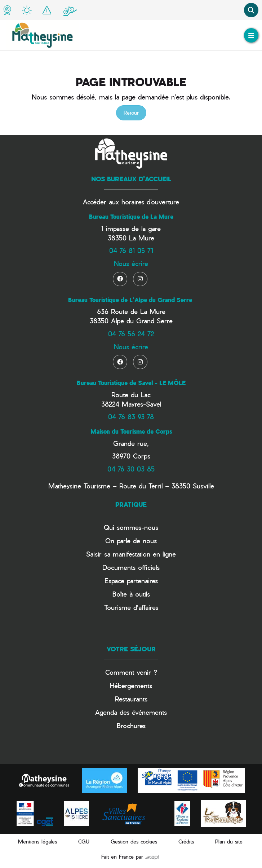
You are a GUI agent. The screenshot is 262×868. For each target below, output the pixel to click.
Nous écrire (131, 263)
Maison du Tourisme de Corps (131, 431)
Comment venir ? (131, 672)
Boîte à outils (131, 594)
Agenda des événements (131, 712)
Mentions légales (37, 842)
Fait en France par (130, 857)
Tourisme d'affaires (131, 607)
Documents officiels (131, 567)
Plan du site (229, 842)
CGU (84, 842)
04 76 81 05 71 (131, 250)
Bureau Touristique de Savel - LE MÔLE (131, 383)
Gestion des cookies (134, 842)
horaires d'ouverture (150, 202)
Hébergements (131, 685)
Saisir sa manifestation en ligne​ (131, 554)
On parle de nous (131, 541)
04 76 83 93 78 (131, 417)
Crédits (186, 842)
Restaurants (131, 699)
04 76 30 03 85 (131, 469)
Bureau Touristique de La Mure (131, 217)
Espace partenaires (131, 581)
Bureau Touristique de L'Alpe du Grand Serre (130, 300)
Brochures (131, 725)
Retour (131, 113)
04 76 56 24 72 (131, 334)
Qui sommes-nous (131, 527)
